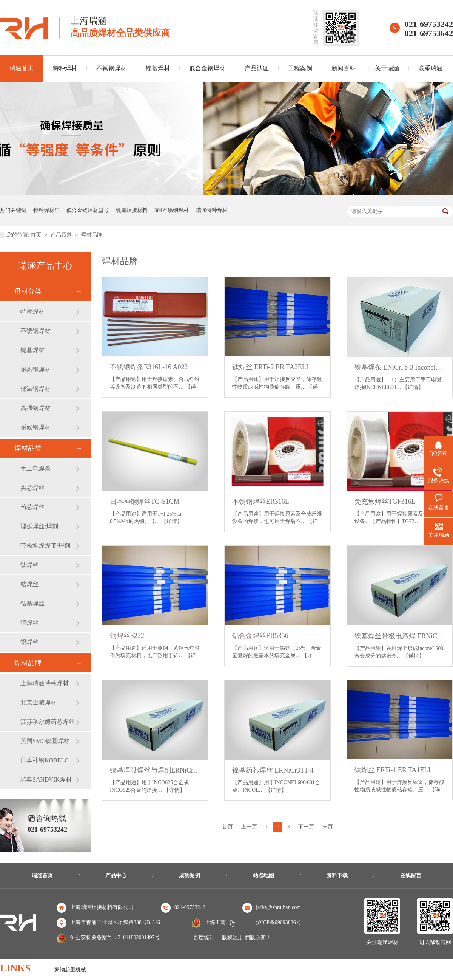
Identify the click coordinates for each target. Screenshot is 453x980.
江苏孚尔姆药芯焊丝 (48, 722)
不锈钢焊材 (111, 68)
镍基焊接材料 (132, 210)
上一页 (249, 827)
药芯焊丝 (32, 507)
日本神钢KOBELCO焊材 (48, 760)
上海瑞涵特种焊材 (45, 683)
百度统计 (204, 937)
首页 (37, 235)
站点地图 (263, 875)
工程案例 (300, 68)
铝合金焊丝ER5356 (260, 636)
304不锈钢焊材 (172, 210)
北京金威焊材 (39, 702)
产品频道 (62, 235)
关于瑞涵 (387, 68)
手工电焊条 (35, 468)
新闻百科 (344, 68)
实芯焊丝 (32, 488)
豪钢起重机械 (70, 970)
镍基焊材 (158, 68)
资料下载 (337, 875)
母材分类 (28, 291)
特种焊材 (65, 68)
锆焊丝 (29, 584)
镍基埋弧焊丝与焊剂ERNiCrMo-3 (155, 770)
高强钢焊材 (35, 408)
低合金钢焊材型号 (88, 210)
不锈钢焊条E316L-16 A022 (149, 367)
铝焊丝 (29, 642)
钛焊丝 (29, 565)
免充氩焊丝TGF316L (385, 502)
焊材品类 (28, 448)
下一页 (306, 827)
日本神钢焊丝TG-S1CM (145, 502)
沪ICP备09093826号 (279, 922)
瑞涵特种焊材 (212, 210)
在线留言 (411, 875)
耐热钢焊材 (35, 369)
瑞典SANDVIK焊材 (46, 780)
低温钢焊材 (35, 389)
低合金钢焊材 (207, 68)
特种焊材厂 (46, 210)
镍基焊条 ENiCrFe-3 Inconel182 (400, 367)
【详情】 (413, 387)
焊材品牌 (92, 235)
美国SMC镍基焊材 (45, 741)
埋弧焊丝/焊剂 (39, 526)
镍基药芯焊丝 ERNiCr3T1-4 (273, 770)
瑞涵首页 (42, 875)
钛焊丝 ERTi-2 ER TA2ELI (270, 367)
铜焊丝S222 (127, 636)
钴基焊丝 (32, 603)
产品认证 (257, 68)
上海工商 (215, 922)
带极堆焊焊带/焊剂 (45, 546)
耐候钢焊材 (35, 427)
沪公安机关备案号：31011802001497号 (115, 937)
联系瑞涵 (430, 68)
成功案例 (190, 875)
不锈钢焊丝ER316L (261, 502)
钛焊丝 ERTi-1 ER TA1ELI (393, 770)
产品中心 (116, 875)
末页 (328, 827)
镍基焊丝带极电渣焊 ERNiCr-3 (400, 636)
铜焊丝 (29, 623)
